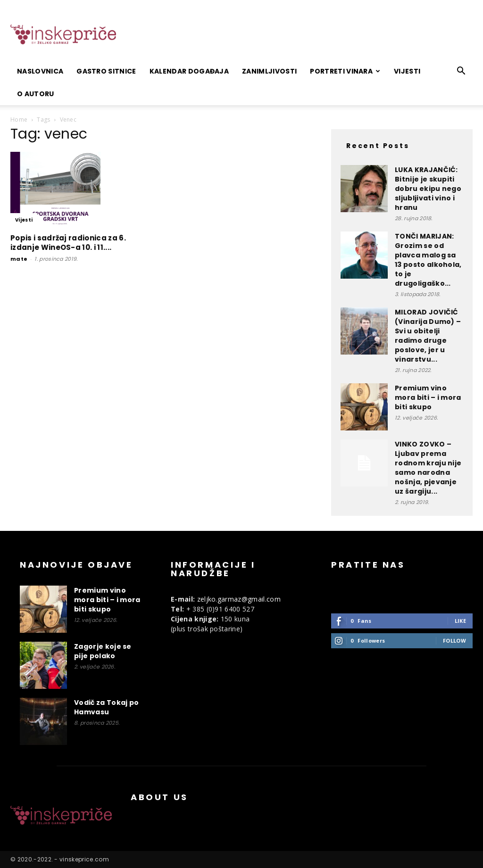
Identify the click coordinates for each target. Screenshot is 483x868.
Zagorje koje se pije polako (103, 651)
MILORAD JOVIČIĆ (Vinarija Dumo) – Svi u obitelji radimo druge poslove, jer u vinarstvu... (428, 336)
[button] (461, 72)
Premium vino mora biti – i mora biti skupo (428, 397)
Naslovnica (40, 71)
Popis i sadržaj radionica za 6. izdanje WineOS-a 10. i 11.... (68, 243)
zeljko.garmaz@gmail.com (239, 599)
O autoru (36, 94)
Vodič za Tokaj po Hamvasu (106, 707)
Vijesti (407, 71)
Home (19, 120)
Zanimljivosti (269, 71)
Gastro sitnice (106, 71)
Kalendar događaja (189, 71)
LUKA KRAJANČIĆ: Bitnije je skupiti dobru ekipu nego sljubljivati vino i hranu (428, 189)
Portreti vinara (345, 71)
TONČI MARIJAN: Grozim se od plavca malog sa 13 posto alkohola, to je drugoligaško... (428, 260)
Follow (454, 641)
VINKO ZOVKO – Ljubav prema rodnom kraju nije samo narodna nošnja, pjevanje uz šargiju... (428, 468)
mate (19, 259)
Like (460, 621)
